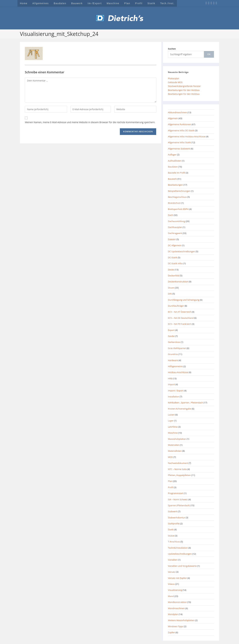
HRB (170, 378)
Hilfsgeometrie (175, 366)
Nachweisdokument (178, 463)
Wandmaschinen (176, 608)
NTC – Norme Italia (177, 469)
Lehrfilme (173, 427)
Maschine (173, 433)
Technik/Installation (178, 548)
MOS (170, 457)
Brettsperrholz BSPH (178, 209)
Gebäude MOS (175, 82)
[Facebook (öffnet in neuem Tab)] (206, 3)
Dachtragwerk (175, 233)
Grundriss (173, 354)
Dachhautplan (175, 227)
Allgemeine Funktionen (179, 124)
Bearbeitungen (175, 185)
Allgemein (173, 118)
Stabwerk (173, 511)
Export (171, 330)
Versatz (172, 572)
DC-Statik (173, 257)
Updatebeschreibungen (180, 554)
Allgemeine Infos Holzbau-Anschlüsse (187, 136)
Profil (171, 487)
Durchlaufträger (176, 306)
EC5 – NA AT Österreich (180, 312)
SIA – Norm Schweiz (178, 499)
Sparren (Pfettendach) (179, 505)
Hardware (173, 360)
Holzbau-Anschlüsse (178, 372)
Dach (171, 215)
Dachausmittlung (177, 221)
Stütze (171, 536)
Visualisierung (175, 590)
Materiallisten (175, 451)
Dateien (172, 239)
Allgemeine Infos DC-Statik (181, 130)
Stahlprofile (174, 524)
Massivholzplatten (177, 439)
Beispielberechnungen (179, 191)
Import (171, 384)
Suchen (172, 49)
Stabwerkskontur (177, 518)
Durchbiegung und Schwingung (184, 300)
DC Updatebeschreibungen (181, 251)
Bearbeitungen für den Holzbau (184, 90)
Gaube (171, 336)
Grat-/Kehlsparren (177, 348)
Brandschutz (174, 203)
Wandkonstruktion (177, 602)
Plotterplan (174, 78)
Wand (171, 596)
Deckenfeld (174, 276)
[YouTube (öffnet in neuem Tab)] (214, 3)
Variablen (173, 560)
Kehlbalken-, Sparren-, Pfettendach (185, 403)
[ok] (209, 54)
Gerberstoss (174, 342)
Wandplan (173, 614)
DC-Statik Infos (175, 263)
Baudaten (173, 167)
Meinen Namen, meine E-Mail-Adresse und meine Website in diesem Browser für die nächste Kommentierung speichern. (90, 122)
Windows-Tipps (176, 626)
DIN (170, 294)
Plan (170, 481)
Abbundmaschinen (177, 112)
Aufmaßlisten (175, 161)
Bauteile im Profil (177, 173)
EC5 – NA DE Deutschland (181, 318)
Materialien (174, 445)
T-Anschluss (174, 542)
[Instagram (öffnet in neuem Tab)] (209, 3)
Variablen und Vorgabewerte (182, 566)
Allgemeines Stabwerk (179, 149)
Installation (174, 397)
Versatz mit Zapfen (177, 578)
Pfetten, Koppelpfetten (179, 475)
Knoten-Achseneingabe (180, 409)
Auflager (172, 155)
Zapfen (171, 632)
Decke (171, 270)
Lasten (171, 415)
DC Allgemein (175, 245)
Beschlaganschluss (177, 197)
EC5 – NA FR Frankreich (180, 324)
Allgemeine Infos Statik (179, 142)
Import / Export (176, 391)
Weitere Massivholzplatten (181, 620)
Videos (171, 584)
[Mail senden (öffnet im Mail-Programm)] (216, 3)
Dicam (171, 288)
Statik (171, 529)
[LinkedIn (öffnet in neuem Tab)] (211, 3)
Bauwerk (172, 179)
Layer (171, 421)
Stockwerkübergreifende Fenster (184, 86)
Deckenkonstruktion (178, 282)
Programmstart (176, 493)
